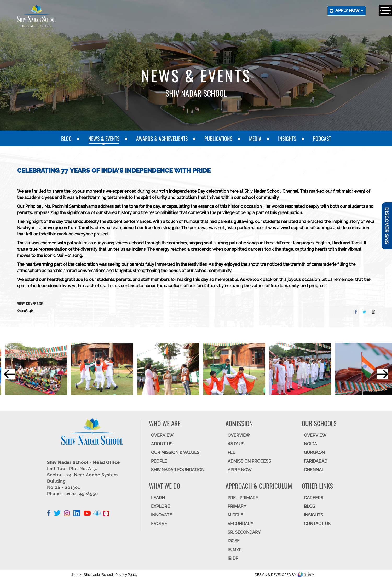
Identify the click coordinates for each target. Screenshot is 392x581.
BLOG (310, 506)
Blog (66, 139)
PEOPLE (159, 461)
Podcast (322, 139)
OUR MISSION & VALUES (175, 453)
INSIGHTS (313, 515)
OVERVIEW (162, 435)
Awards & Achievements (162, 139)
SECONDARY (240, 524)
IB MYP (235, 550)
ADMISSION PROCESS (249, 461)
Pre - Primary (243, 498)
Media (255, 139)
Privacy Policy (126, 575)
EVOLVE (159, 524)
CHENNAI (313, 470)
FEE (231, 453)
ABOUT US (162, 444)
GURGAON (314, 453)
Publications (218, 139)
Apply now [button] (349, 11)
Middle (235, 515)
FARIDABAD (316, 461)
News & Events (104, 139)
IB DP (233, 558)
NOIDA (310, 444)
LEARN (158, 498)
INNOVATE (162, 515)
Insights (287, 139)
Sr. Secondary (244, 532)
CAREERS (314, 498)
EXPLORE (160, 506)
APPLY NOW (240, 470)
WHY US (236, 444)
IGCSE (234, 541)
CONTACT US (317, 524)
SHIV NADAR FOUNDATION (178, 470)
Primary (237, 506)
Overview (315, 435)
